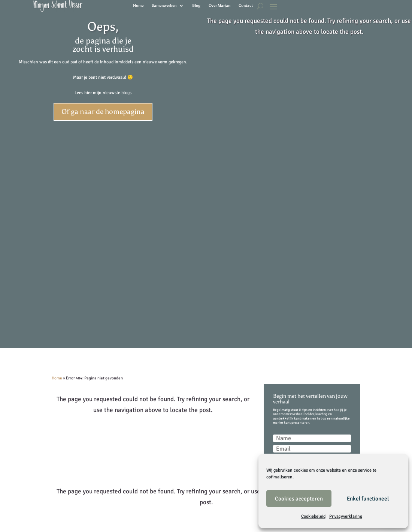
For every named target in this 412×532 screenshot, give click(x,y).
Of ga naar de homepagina (103, 112)
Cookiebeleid (313, 516)
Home (138, 6)
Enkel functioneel (368, 499)
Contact (246, 6)
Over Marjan (219, 6)
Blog (196, 6)
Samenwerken (164, 6)
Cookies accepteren (299, 499)
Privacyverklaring (346, 516)
